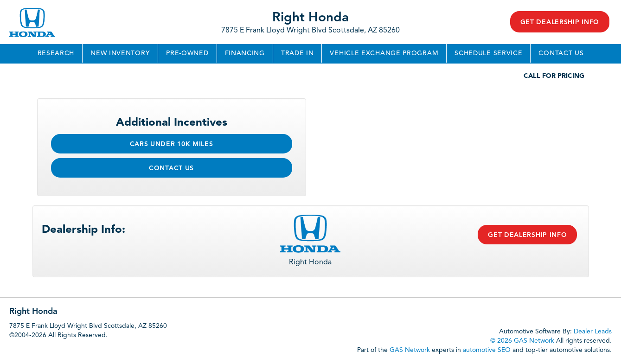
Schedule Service (488, 53)
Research (56, 53)
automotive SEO (487, 350)
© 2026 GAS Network (522, 341)
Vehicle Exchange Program (384, 53)
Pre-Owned (187, 53)
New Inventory (120, 53)
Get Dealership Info (560, 22)
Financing (245, 53)
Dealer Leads (593, 332)
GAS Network (410, 350)
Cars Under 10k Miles (172, 144)
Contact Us (561, 53)
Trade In (298, 53)
